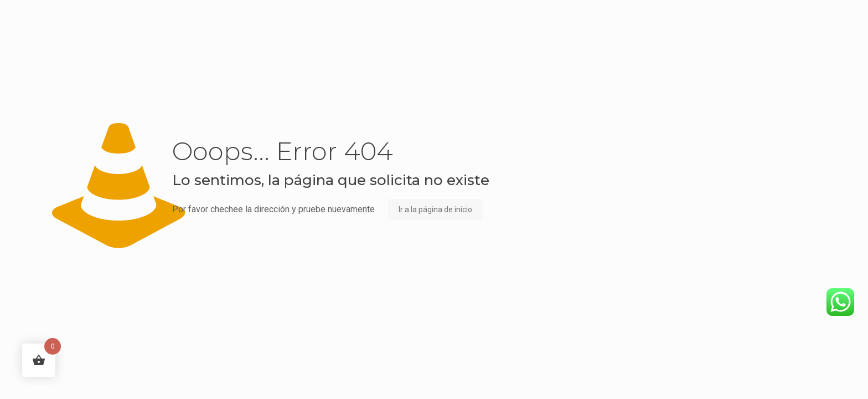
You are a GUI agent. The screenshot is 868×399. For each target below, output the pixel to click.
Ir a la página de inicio (435, 209)
